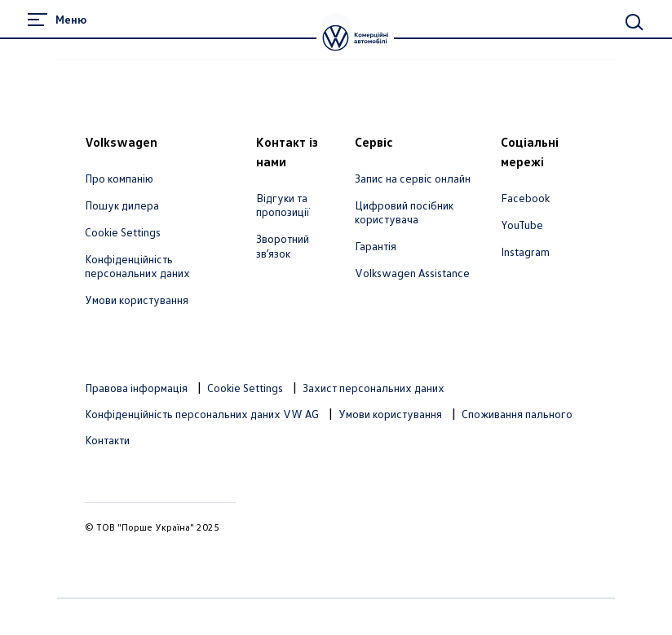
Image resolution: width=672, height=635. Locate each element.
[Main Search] (634, 22)
